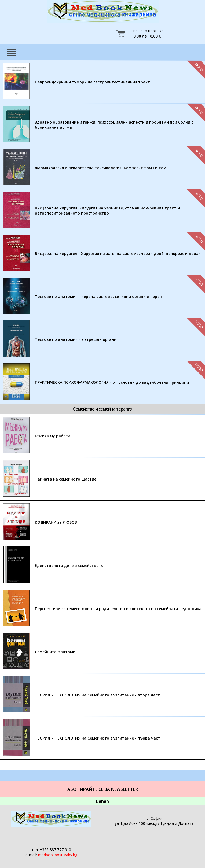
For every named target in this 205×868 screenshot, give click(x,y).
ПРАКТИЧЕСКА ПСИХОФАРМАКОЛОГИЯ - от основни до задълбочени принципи (112, 382)
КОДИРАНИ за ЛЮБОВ (56, 522)
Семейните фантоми (55, 652)
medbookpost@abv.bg (58, 855)
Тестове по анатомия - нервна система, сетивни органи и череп (98, 296)
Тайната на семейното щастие (66, 479)
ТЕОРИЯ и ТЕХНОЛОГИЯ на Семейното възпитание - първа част (98, 738)
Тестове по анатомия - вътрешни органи (76, 339)
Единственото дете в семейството (69, 565)
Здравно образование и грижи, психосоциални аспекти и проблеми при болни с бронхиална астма (114, 125)
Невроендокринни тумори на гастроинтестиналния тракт (92, 82)
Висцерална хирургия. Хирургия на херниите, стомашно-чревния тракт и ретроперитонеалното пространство (107, 210)
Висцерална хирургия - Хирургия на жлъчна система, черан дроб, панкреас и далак (118, 254)
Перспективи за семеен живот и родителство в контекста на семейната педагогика (118, 609)
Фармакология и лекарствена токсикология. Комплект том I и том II (102, 168)
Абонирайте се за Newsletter (103, 789)
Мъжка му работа (53, 436)
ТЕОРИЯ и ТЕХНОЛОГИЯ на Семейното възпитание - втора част (97, 695)
